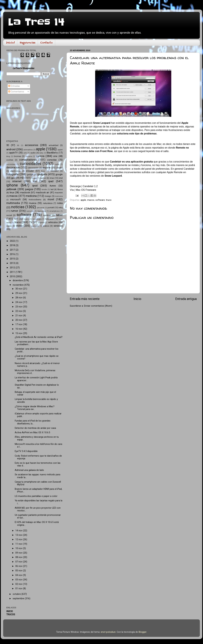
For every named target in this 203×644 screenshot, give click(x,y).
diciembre (18, 281)
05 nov (19, 571)
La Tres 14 (36, 22)
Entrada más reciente (85, 299)
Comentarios (16, 92)
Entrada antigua (186, 299)
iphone (12, 185)
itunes (53, 186)
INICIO (10, 611)
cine (55, 156)
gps (13, 178)
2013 (13, 263)
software (100, 200)
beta (41, 153)
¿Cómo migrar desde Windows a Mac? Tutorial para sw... (35, 408)
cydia (57, 164)
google (59, 174)
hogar (34, 178)
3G (18, 145)
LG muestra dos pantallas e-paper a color (36, 496)
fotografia (12, 174)
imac (52, 178)
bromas (18, 156)
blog (8, 156)
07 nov (19, 562)
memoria (59, 196)
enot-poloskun (108, 632)
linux (12, 193)
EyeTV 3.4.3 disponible (26, 451)
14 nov (19, 531)
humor (43, 178)
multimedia (13, 203)
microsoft (15, 200)
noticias (18, 207)
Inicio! (10, 43)
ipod (35, 186)
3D (8, 145)
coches (10, 160)
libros (60, 189)
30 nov (19, 289)
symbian (47, 215)
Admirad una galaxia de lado (29, 470)
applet (60, 150)
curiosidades (31, 164)
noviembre (18, 285)
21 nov (19, 316)
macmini (59, 193)
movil (51, 199)
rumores (30, 211)
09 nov (19, 553)
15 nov (19, 333)
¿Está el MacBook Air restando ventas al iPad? (39, 337)
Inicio (137, 299)
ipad (51, 181)
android (11, 149)
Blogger (142, 632)
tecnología (37, 219)
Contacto (46, 43)
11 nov (19, 544)
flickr (43, 171)
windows (58, 226)
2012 (13, 268)
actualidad (54, 145)
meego (48, 196)
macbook (25, 193)
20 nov (19, 320)
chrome (29, 156)
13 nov (19, 535)
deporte (47, 168)
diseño (59, 168)
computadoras (28, 160)
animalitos (28, 150)
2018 (13, 245)
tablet (59, 215)
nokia (60, 203)
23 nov (19, 307)
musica (33, 203)
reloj (61, 207)
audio (33, 153)
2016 (13, 254)
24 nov (19, 302)
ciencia (40, 156)
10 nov (19, 548)
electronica (15, 171)
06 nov (19, 566)
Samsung (42, 211)
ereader (30, 171)
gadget (30, 174)
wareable (35, 226)
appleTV (13, 153)
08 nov (19, 557)
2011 (13, 272)
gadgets (42, 174)
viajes (9, 226)
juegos (29, 189)
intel (61, 178)
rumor (14, 211)
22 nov (19, 311)
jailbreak (11, 189)
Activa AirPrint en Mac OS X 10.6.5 (32, 433)
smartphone (54, 211)
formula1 (55, 171)
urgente (41, 222)
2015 (13, 259)
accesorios (32, 145)
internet (17, 181)
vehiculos (53, 222)
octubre (17, 594)
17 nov (19, 324)
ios (35, 181)
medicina (31, 196)
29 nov (19, 293)
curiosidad (11, 164)
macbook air (43, 193)
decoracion (13, 167)
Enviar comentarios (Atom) (98, 306)
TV (31, 222)
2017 (13, 250)
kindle (44, 189)
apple (83, 200)
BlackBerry (52, 153)
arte (25, 153)
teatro (26, 219)
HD (22, 178)
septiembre (19, 599)
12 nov (19, 539)
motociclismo (35, 200)
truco (109, 200)
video (19, 226)
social (9, 215)
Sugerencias (28, 43)
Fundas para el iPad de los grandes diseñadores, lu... (33, 422)
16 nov (19, 329)
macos (91, 200)
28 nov (19, 298)
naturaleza (48, 203)
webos (46, 226)
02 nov (19, 584)
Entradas (14, 86)
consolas (52, 160)
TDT (16, 219)
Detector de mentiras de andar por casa (35, 428)
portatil (51, 207)
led (52, 189)
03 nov (19, 580)
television (50, 219)
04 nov (19, 575)
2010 (13, 277)
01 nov (19, 589)
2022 (13, 241)
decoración (33, 168)
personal (41, 208)
